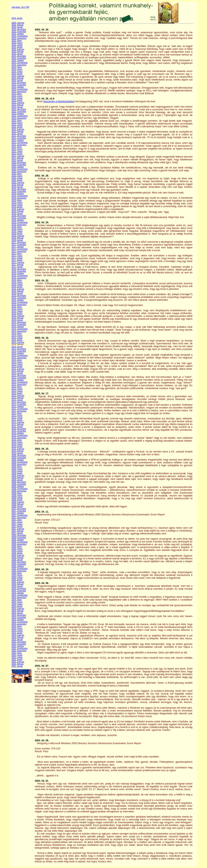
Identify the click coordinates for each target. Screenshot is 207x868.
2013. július (17, 360)
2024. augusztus (19, 65)
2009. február (18, 478)
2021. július (17, 147)
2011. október (18, 407)
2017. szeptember (20, 249)
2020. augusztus (19, 171)
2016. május (17, 285)
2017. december (19, 242)
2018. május (17, 231)
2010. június (17, 442)
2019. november (19, 191)
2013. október (18, 353)
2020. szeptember (20, 169)
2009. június (17, 469)
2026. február (18, 25)
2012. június (17, 389)
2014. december (19, 322)
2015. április (17, 313)
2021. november (19, 138)
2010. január (17, 453)
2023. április (17, 100)
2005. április (17, 580)
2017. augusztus (19, 251)
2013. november (19, 351)
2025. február (18, 52)
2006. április (17, 553)
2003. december (19, 615)
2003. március (18, 635)
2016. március (18, 289)
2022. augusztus (19, 118)
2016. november (19, 271)
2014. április (17, 340)
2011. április (17, 420)
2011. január (17, 427)
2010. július (17, 440)
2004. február (18, 611)
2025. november (19, 32)
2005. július (17, 573)
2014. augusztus (19, 331)
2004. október (18, 593)
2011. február (18, 424)
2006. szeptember (20, 542)
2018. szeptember (20, 222)
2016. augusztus (19, 278)
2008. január (17, 506)
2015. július (17, 307)
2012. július (17, 387)
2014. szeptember (20, 329)
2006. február (18, 557)
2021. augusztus (19, 145)
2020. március (18, 182)
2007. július (17, 520)
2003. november (19, 617)
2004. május (17, 604)
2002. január (17, 666)
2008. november (19, 484)
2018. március (18, 236)
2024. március (18, 76)
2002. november (19, 644)
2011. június (17, 415)
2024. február (18, 78)
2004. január (17, 613)
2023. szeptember (20, 89)
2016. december (19, 269)
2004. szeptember (20, 595)
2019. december (19, 189)
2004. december (19, 589)
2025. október (18, 34)
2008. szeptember (20, 489)
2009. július (17, 466)
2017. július (17, 253)
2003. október (18, 620)
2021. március (18, 156)
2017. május (17, 258)
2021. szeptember (20, 143)
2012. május (17, 391)
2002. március (18, 662)
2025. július (17, 40)
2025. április (17, 47)
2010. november (19, 431)
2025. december (19, 29)
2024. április (17, 74)
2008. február (18, 504)
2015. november (19, 298)
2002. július (17, 653)
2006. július (17, 546)
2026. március (18, 23)
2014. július (17, 333)
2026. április (17, 18)
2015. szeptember (20, 302)
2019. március (18, 209)
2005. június (17, 575)
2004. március (18, 608)
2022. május (17, 125)
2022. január (17, 134)
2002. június (17, 655)
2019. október (18, 194)
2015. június (17, 309)
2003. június (17, 628)
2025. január (17, 54)
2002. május (17, 657)
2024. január (17, 80)
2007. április (17, 526)
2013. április (17, 367)
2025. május (17, 45)
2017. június (17, 256)
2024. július (17, 67)
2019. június (17, 202)
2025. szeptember (20, 36)
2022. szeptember (20, 116)
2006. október (18, 540)
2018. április (17, 233)
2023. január (17, 107)
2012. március (18, 395)
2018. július (17, 227)
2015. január (17, 320)
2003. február (18, 637)
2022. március (18, 129)
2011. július (17, 413)
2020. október (18, 167)
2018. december (19, 216)
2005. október (18, 566)
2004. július (17, 600)
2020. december (19, 162)
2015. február (18, 318)
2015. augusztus (19, 304)
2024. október (18, 60)
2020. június (17, 176)
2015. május (17, 311)
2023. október (18, 87)
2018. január (17, 240)
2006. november (19, 537)
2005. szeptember (20, 569)
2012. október (18, 380)
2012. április (17, 393)
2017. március (18, 262)
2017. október (18, 247)
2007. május (17, 524)
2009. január (17, 480)
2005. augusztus (19, 571)
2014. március (18, 342)
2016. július (17, 280)
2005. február (18, 584)
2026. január (17, 27)
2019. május (17, 205)
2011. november (19, 404)
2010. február (18, 451)
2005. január (17, 586)
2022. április (17, 127)
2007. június (17, 522)
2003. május (17, 631)
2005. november (19, 564)
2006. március (18, 555)
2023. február (18, 105)
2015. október (18, 300)
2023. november (19, 85)
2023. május (17, 98)
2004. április (17, 606)
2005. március (18, 582)
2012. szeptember (20, 382)
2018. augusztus (19, 225)
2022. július (17, 120)
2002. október (18, 646)
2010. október (18, 433)
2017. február (18, 265)
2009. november (19, 458)
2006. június (17, 549)
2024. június (17, 69)
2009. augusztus (19, 464)
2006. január (17, 560)
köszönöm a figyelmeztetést (59, 101)
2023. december (19, 83)
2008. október (18, 486)
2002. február (18, 664)
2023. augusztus (19, 91)
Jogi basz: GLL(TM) (20, 7)
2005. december (19, 562)
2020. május (17, 178)
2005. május (17, 577)
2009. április (17, 473)
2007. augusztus (19, 518)
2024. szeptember (20, 63)
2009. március (18, 475)
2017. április (17, 260)
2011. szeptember (20, 409)
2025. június (17, 43)
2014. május (17, 338)
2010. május (17, 444)
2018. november (19, 218)
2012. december (19, 376)
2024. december (19, 56)
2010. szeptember (20, 435)
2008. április (17, 500)
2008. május (17, 498)
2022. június (17, 123)
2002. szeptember (20, 648)
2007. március (18, 529)
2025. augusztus (19, 38)
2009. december (19, 455)
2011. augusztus (19, 411)
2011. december (19, 402)
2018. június (17, 229)
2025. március (18, 49)
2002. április (17, 660)
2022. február (18, 131)
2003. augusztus (19, 624)
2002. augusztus (19, 651)
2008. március (18, 502)
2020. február (18, 185)
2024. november (19, 58)
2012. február (18, 398)
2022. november (19, 111)
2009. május (17, 471)
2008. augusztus (19, 491)
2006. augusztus (19, 544)
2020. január (17, 187)
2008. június (17, 495)
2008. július (17, 493)
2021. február (18, 158)
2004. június (17, 602)
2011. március (18, 422)
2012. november (19, 378)
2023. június (17, 96)
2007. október (18, 513)
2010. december (19, 429)
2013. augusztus (19, 358)
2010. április (17, 447)
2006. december (19, 535)
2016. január (17, 293)
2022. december (19, 109)
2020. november (19, 165)
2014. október (18, 327)
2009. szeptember (20, 462)
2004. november (19, 591)
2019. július (17, 200)
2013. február (18, 371)
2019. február (18, 211)
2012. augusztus (19, 384)
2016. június (17, 282)
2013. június (17, 362)
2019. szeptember (20, 196)
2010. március (18, 449)
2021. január (17, 160)
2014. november (19, 324)
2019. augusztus (19, 198)
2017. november (19, 245)
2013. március (18, 369)
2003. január (17, 640)
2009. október (18, 460)
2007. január (17, 533)
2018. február (18, 238)
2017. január (17, 267)
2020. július (17, 174)
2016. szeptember (20, 276)
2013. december (19, 349)
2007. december (19, 509)
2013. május (17, 364)
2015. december (19, 296)
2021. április (17, 154)
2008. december (19, 482)
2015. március (18, 316)
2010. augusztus (19, 438)
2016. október (18, 273)
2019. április (17, 207)
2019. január (17, 214)
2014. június (17, 336)
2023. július (17, 94)
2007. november (19, 511)
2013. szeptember (20, 356)
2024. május (17, 72)
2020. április (17, 180)
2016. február (18, 291)
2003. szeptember (20, 622)
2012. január (17, 400)
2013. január (17, 373)
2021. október (18, 140)
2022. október (18, 114)
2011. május (17, 418)
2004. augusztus (19, 597)
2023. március (18, 103)
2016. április (17, 287)
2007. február (18, 531)
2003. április (17, 633)
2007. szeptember (20, 515)
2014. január (17, 347)
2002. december (19, 642)
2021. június (17, 149)
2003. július (17, 626)
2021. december (19, 136)
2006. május (17, 551)
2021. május (17, 151)
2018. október (18, 220)
